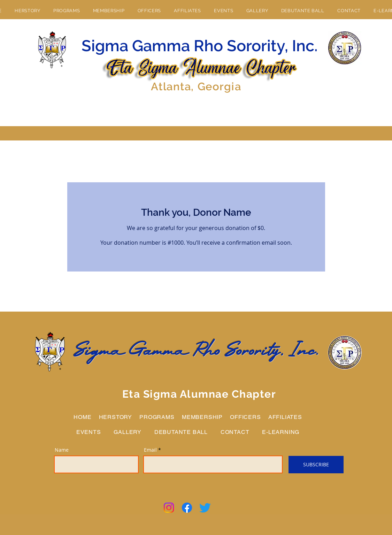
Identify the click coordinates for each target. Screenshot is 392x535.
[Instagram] (169, 508)
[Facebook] (187, 508)
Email (150, 450)
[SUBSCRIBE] (316, 465)
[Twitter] (205, 508)
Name (62, 450)
